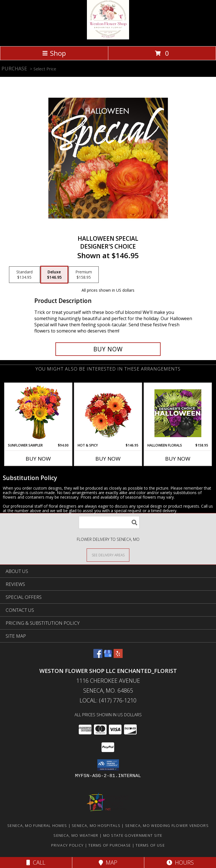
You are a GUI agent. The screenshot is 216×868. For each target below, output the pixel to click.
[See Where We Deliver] (108, 555)
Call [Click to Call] (36, 863)
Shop (54, 53)
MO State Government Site (133, 835)
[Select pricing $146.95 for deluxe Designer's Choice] (54, 275)
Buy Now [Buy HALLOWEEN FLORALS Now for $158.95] (178, 459)
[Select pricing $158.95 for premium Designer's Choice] (84, 275)
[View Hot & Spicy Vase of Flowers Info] (108, 413)
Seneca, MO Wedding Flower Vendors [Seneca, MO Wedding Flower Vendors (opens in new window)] (167, 825)
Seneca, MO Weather (76, 835)
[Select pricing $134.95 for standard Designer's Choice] (24, 275)
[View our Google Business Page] (108, 656)
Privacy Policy (67, 845)
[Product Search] (109, 522)
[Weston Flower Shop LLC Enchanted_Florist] (108, 38)
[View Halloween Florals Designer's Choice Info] (178, 413)
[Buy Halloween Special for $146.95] (108, 349)
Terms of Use (150, 845)
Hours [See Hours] (180, 863)
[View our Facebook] (98, 656)
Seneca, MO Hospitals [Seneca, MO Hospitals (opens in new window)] (96, 825)
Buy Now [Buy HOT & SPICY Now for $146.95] (108, 459)
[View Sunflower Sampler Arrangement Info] (38, 413)
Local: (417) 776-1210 (108, 700)
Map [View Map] (108, 863)
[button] (108, 765)
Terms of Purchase (110, 845)
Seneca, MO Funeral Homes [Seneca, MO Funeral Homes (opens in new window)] (37, 825)
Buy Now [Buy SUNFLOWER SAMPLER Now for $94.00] (38, 459)
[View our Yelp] (118, 656)
